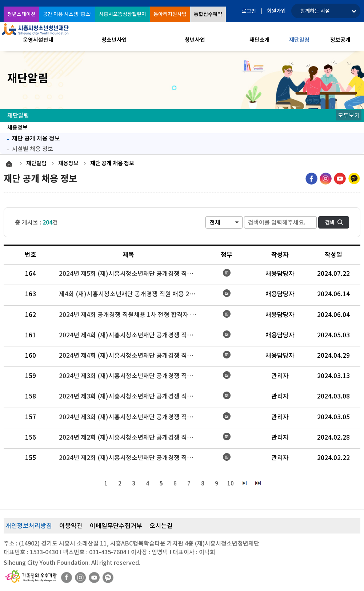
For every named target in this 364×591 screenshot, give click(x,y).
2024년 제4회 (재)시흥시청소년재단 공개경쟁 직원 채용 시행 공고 (131, 356)
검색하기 (334, 222)
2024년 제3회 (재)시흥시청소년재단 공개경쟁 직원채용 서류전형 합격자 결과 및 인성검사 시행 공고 (131, 417)
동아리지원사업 (170, 14)
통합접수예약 (208, 14)
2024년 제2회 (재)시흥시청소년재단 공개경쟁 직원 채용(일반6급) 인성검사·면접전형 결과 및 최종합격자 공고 (131, 437)
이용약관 (71, 526)
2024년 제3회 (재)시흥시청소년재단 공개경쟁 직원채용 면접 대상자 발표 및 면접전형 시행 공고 (131, 396)
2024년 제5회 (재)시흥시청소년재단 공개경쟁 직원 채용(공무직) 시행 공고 (131, 274)
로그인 (249, 11)
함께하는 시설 (315, 11)
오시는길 (161, 526)
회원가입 (276, 11)
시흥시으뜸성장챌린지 (123, 14)
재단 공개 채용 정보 (32, 138)
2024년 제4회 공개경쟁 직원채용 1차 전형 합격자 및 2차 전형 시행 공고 (131, 315)
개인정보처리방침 (29, 526)
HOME (9, 164)
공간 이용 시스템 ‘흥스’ (67, 14)
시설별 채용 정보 (33, 149)
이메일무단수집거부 (116, 526)
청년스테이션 (21, 14)
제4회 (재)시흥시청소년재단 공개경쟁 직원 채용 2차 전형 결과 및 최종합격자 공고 (131, 294)
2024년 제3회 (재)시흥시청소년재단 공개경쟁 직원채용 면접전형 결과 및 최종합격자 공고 (131, 376)
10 (231, 483)
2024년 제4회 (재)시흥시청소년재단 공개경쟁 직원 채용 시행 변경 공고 (131, 335)
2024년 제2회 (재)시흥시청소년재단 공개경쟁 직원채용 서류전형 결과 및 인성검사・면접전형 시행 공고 (131, 458)
